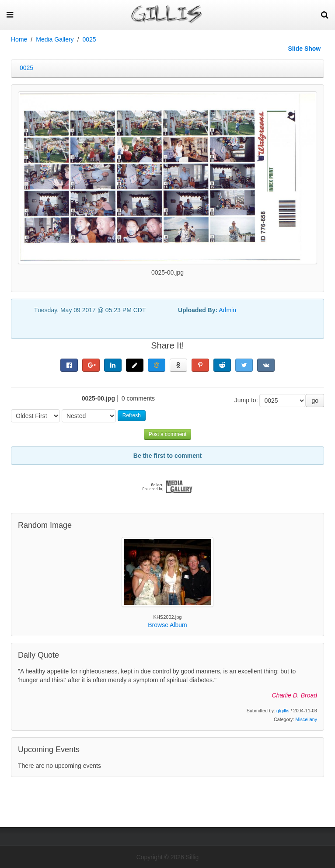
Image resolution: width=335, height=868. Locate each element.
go (315, 401)
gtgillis (283, 711)
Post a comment (168, 434)
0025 (89, 39)
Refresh (132, 415)
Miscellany (306, 719)
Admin (227, 310)
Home (19, 39)
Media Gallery (55, 39)
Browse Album (167, 625)
